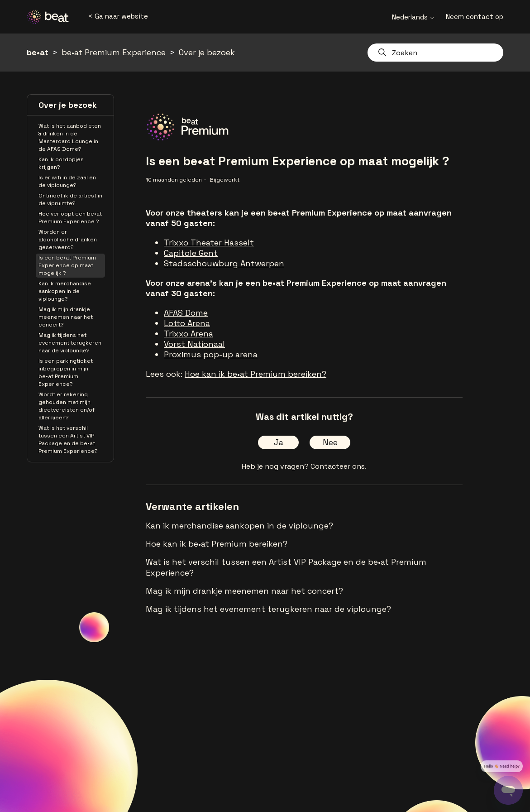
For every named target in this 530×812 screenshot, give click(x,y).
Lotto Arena (187, 323)
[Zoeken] (435, 53)
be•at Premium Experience (114, 52)
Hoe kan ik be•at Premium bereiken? (255, 374)
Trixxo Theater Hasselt (209, 243)
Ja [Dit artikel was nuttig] (279, 442)
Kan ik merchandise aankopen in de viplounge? (65, 291)
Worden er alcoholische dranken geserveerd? (68, 240)
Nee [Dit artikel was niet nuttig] (330, 442)
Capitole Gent (191, 253)
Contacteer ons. (339, 466)
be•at (38, 52)
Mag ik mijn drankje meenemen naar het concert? (66, 317)
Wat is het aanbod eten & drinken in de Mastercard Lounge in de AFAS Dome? (70, 137)
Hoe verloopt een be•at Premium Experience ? (70, 218)
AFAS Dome (186, 313)
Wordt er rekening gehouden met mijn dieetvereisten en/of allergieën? (67, 406)
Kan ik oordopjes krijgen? (61, 163)
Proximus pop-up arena (211, 354)
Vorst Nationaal (194, 344)
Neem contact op (475, 17)
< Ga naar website (118, 16)
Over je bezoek (207, 52)
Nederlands (413, 17)
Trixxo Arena (189, 334)
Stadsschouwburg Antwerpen (224, 263)
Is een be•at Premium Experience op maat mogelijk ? (67, 265)
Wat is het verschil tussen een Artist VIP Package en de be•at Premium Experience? (68, 440)
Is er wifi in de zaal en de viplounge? (67, 181)
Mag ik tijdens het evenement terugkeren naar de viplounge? (70, 343)
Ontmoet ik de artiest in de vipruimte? (70, 199)
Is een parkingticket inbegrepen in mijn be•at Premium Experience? (66, 372)
